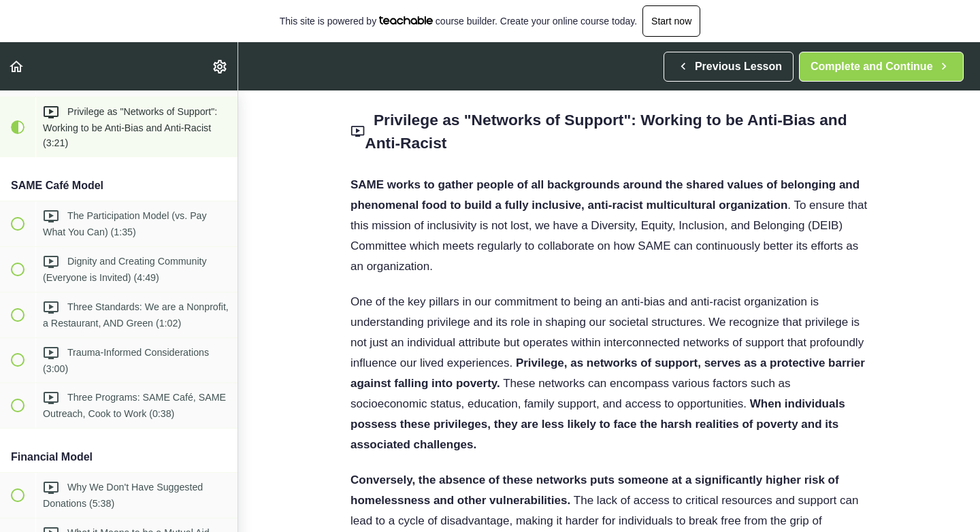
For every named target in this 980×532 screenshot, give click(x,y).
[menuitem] (220, 66)
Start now (671, 21)
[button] (17, 66)
